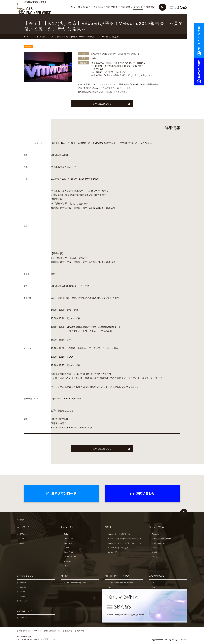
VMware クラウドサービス (118, 548)
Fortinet (67, 548)
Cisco (22, 539)
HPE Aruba (24, 534)
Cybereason (68, 539)
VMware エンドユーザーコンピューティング (125, 539)
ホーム (26, 37)
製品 (100, 7)
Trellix (66, 566)
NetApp (155, 557)
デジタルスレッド (25, 611)
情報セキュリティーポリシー (30, 631)
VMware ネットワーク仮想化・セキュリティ (125, 543)
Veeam (22, 596)
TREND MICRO (70, 557)
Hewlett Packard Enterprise (162, 539)
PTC (153, 583)
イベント (138, 7)
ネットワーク (23, 527)
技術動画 (125, 7)
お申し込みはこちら (112, 104)
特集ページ (89, 7)
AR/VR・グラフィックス (117, 576)
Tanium (66, 534)
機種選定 (151, 7)
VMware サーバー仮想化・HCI (119, 534)
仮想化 (108, 527)
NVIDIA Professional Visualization (120, 583)
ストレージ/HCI (157, 527)
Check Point (68, 552)
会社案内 (68, 631)
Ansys (154, 587)
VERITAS (23, 601)
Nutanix (155, 552)
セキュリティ (67, 527)
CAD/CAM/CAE (157, 576)
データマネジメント (27, 576)
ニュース (75, 7)
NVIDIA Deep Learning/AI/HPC (75, 583)
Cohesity (23, 587)
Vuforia (110, 587)
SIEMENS (23, 618)
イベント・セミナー (39, 37)
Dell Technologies (158, 543)
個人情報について (53, 631)
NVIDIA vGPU (113, 552)
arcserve (23, 583)
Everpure (155, 534)
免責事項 (80, 631)
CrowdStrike (68, 543)
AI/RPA (64, 576)
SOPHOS (67, 561)
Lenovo (155, 548)
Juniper (22, 543)
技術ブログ (112, 7)
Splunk (22, 592)
